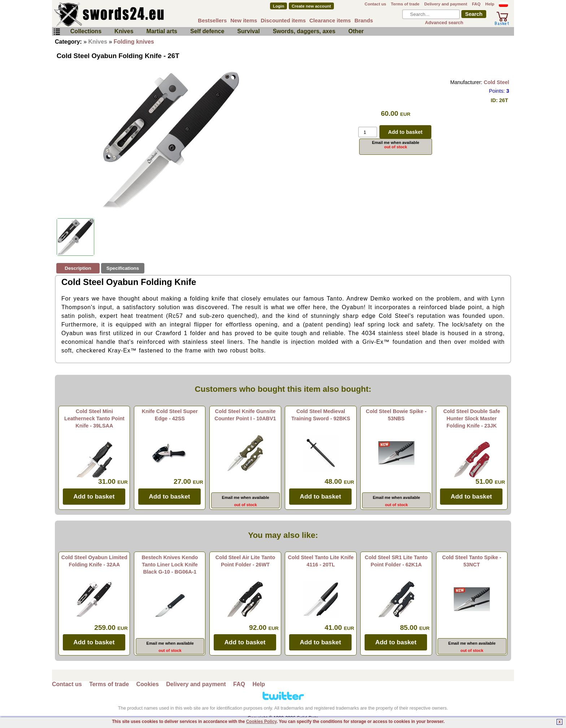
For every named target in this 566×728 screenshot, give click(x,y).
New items (244, 20)
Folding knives (134, 42)
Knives (124, 31)
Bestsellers (212, 20)
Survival (248, 31)
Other (356, 31)
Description (78, 268)
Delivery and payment (446, 4)
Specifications (123, 268)
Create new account (311, 6)
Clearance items (330, 20)
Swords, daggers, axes (304, 31)
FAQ (476, 4)
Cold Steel (496, 82)
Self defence (207, 31)
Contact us (375, 4)
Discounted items (283, 20)
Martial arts (162, 31)
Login (278, 6)
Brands (364, 20)
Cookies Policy (261, 722)
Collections (86, 31)
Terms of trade (405, 4)
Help (490, 4)
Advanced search (444, 23)
